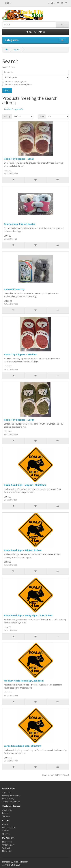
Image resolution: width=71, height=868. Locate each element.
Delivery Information (11, 796)
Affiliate (6, 831)
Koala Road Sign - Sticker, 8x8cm (23, 550)
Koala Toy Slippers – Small (19, 159)
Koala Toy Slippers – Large (19, 420)
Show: (42, 116)
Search (17, 50)
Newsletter (7, 851)
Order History (8, 845)
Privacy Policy (8, 799)
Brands (5, 824)
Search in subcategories (14, 82)
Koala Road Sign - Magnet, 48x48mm (25, 485)
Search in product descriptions (17, 85)
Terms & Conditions (11, 802)
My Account (7, 842)
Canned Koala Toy (14, 289)
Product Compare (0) (13, 109)
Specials (6, 834)
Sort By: (7, 116)
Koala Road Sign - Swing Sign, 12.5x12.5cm (28, 615)
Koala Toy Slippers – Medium (21, 354)
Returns (6, 813)
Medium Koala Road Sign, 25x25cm (24, 681)
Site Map (6, 816)
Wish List (6, 848)
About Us (6, 793)
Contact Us (7, 810)
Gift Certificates (9, 827)
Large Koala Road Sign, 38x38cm (22, 746)
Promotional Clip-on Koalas (20, 224)
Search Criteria (9, 67)
